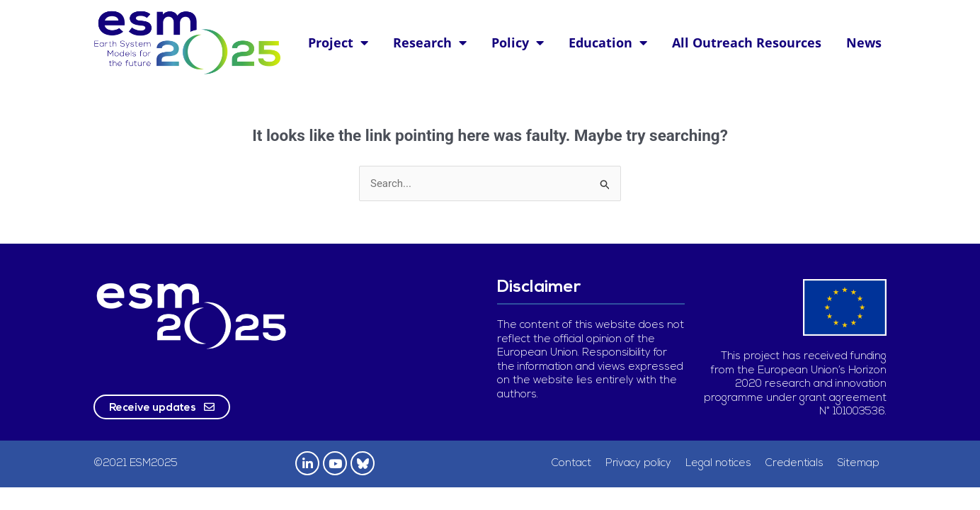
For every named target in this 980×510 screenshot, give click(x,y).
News (864, 42)
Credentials (794, 464)
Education (608, 42)
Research (430, 42)
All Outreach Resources (747, 42)
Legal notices (718, 464)
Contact (571, 464)
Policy (518, 42)
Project (338, 42)
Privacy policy (638, 464)
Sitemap (859, 464)
